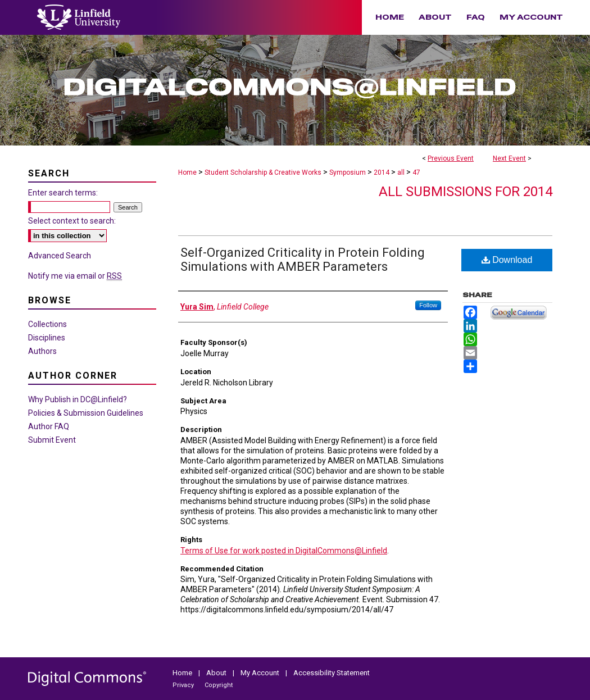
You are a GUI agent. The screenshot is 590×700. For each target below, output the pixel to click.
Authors (42, 351)
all (402, 172)
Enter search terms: (63, 193)
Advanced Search (60, 256)
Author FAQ (49, 426)
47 (416, 172)
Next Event (509, 158)
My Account (261, 673)
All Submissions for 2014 (466, 192)
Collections (47, 324)
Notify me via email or (75, 276)
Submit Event (52, 440)
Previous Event (451, 158)
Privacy (184, 685)
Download (507, 260)
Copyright (219, 685)
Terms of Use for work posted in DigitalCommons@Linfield (284, 551)
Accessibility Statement (332, 673)
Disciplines (47, 338)
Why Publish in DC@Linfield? (78, 399)
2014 (382, 172)
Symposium (348, 172)
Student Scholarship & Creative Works (264, 172)
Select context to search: (72, 221)
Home (187, 172)
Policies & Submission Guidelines (86, 413)
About (217, 673)
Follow (428, 305)
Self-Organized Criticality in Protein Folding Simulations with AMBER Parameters (303, 260)
